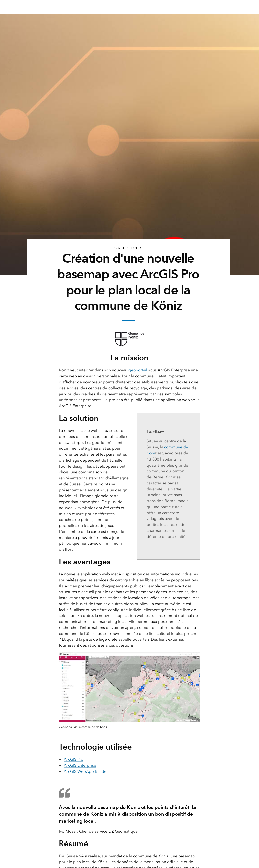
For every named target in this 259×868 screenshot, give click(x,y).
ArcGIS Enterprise (80, 765)
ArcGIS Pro (74, 759)
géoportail (138, 370)
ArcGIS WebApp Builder (86, 771)
